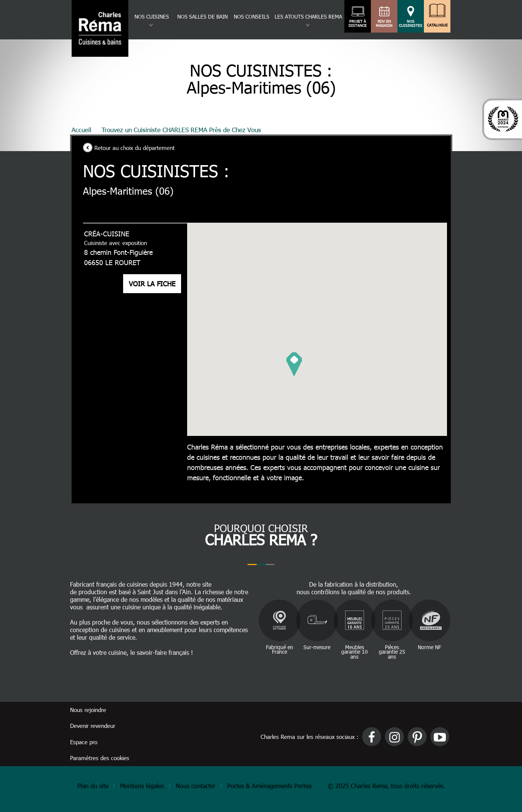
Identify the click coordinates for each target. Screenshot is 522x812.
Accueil (81, 130)
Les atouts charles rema (308, 16)
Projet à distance (358, 23)
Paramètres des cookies (100, 758)
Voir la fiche (151, 283)
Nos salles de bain (202, 16)
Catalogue (437, 23)
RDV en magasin (384, 23)
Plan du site (93, 786)
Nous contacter (196, 786)
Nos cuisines (152, 16)
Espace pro (84, 742)
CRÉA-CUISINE (105, 233)
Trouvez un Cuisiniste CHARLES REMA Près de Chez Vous (181, 130)
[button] (294, 364)
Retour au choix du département (134, 148)
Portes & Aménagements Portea (269, 786)
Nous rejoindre (88, 710)
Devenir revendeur (93, 726)
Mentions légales (142, 786)
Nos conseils (252, 16)
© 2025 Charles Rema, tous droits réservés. (386, 786)
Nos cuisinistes (411, 23)
